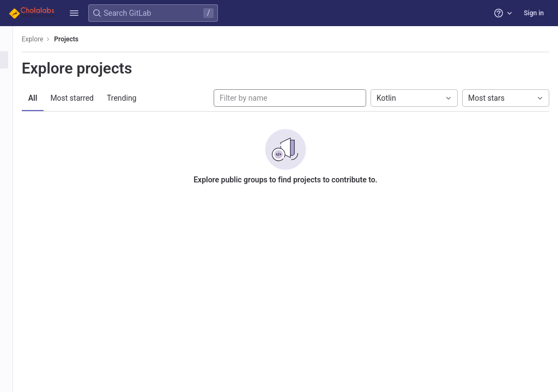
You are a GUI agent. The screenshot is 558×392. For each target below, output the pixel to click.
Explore (50, 39)
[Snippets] (15, 114)
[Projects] (15, 60)
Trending (139, 98)
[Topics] (15, 96)
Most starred (90, 98)
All (50, 98)
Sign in (534, 13)
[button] (74, 13)
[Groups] (15, 78)
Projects (84, 39)
